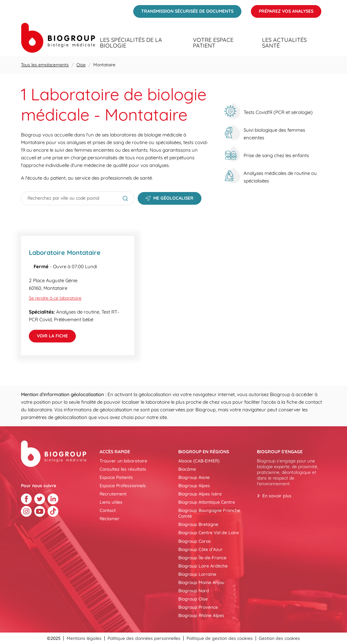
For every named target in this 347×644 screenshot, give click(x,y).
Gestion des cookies (279, 638)
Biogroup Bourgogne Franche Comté (209, 513)
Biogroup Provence (198, 607)
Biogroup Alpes (194, 486)
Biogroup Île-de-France (202, 558)
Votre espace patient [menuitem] (213, 43)
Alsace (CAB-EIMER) (199, 461)
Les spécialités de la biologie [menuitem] (131, 43)
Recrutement (113, 494)
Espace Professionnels (123, 486)
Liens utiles (111, 502)
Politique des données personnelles (144, 638)
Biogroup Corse (194, 541)
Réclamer (110, 519)
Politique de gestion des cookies (220, 638)
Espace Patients (116, 477)
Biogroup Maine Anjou (201, 582)
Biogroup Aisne (194, 477)
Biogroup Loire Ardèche (203, 566)
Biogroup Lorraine (197, 574)
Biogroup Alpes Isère (200, 494)
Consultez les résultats (123, 469)
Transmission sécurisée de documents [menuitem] (183, 10)
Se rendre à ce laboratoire (55, 298)
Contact (108, 510)
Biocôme (187, 469)
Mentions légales (84, 638)
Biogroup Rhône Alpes (201, 615)
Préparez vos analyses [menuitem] (282, 10)
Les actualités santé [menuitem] (284, 43)
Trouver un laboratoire (123, 461)
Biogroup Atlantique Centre (207, 502)
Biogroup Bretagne (198, 524)
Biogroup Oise (193, 599)
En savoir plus (277, 496)
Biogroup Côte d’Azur (200, 549)
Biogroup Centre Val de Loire (209, 533)
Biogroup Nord (194, 591)
